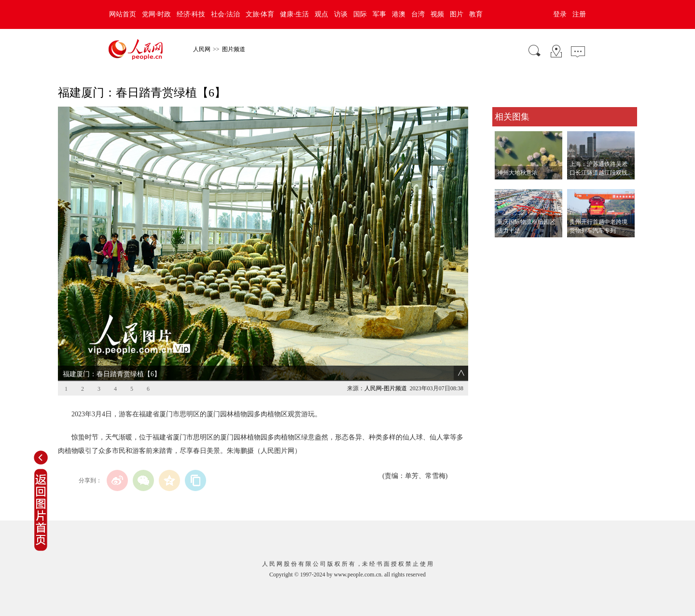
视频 (437, 14)
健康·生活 (294, 14)
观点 (321, 14)
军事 (379, 14)
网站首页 (123, 14)
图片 (457, 14)
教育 (476, 14)
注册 (579, 14)
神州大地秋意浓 (517, 173)
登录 (560, 14)
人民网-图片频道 (386, 388)
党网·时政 (156, 14)
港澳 (399, 14)
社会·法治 (225, 14)
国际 (360, 14)
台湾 (418, 14)
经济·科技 (191, 14)
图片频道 (234, 49)
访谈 (341, 14)
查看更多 (506, 247)
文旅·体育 (260, 14)
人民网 (202, 49)
